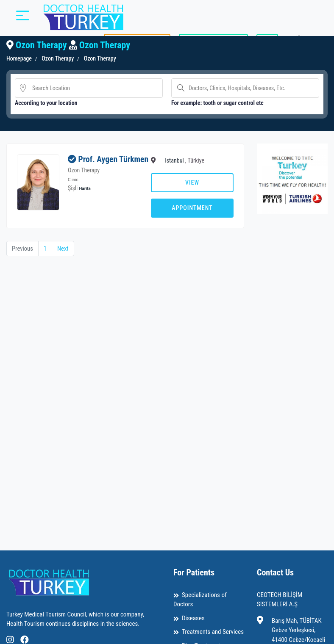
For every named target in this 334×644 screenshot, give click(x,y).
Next (64, 249)
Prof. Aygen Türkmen (93, 164)
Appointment (192, 208)
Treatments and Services (213, 632)
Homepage (19, 58)
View (192, 182)
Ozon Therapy (57, 58)
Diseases (193, 618)
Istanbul (174, 160)
